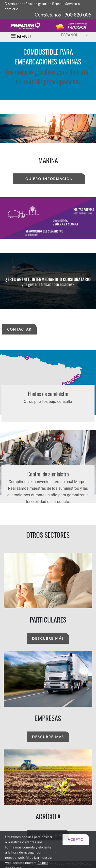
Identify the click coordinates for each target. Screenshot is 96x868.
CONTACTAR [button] (19, 329)
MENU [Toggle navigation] (20, 37)
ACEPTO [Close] (76, 850)
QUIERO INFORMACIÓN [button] (49, 179)
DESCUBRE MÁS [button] (48, 638)
